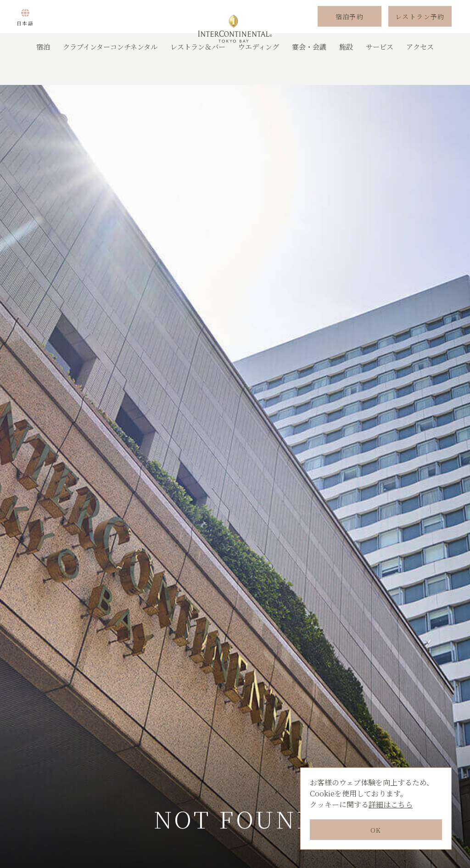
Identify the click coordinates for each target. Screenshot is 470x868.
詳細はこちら (391, 804)
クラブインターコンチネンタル (110, 71)
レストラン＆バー (198, 71)
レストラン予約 (420, 29)
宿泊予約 (350, 29)
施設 (346, 71)
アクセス (420, 71)
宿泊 (43, 71)
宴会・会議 (309, 71)
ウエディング (259, 71)
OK (376, 830)
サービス (380, 71)
